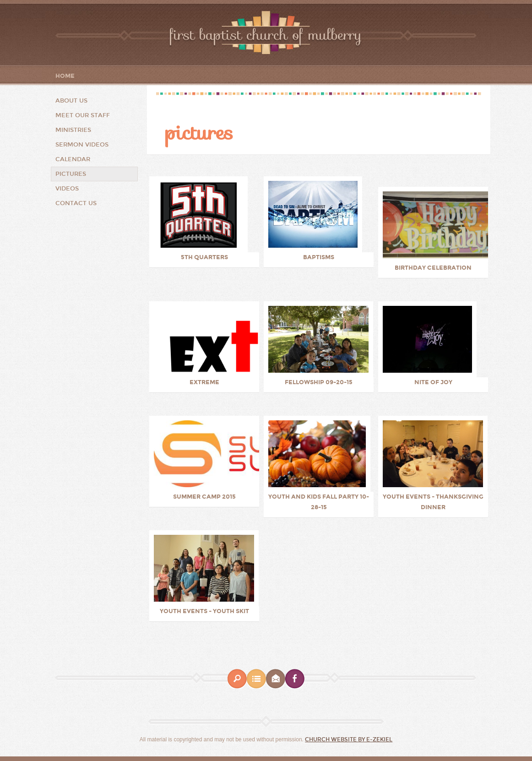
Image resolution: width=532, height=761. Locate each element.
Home (65, 76)
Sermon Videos (82, 145)
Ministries (73, 130)
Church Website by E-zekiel (349, 739)
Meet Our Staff (83, 115)
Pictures (71, 174)
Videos (67, 189)
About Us (71, 101)
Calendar (73, 159)
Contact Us (76, 203)
